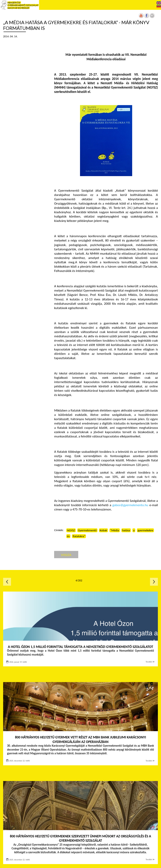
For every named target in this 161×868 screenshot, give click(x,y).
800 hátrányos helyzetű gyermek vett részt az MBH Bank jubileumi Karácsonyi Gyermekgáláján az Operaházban (81, 739)
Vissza (66, 555)
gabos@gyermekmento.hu (130, 505)
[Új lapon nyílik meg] (146, 17)
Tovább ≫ (150, 662)
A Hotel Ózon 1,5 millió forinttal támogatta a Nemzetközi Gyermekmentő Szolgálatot (80, 647)
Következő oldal (154, 582)
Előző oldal (7, 582)
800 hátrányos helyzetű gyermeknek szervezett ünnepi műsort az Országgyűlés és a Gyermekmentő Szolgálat (81, 838)
